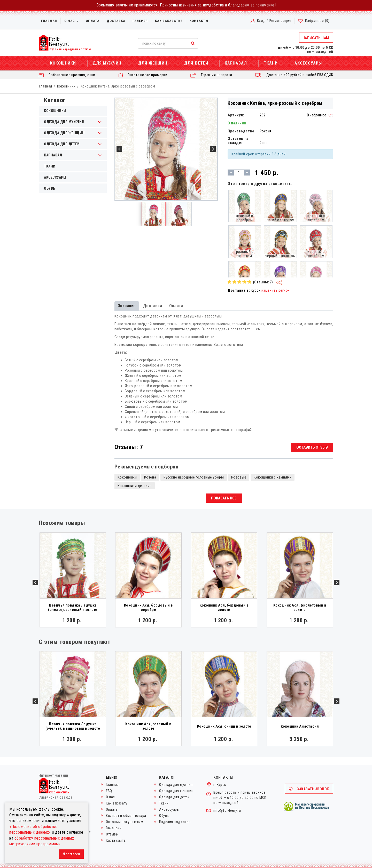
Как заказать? (169, 21)
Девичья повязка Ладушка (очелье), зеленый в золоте (73, 607)
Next (337, 583)
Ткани (271, 63)
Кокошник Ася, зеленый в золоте (148, 726)
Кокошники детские (135, 486)
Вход (261, 21)
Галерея (140, 21)
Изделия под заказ (175, 822)
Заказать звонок (309, 789)
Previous (35, 583)
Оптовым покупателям (125, 822)
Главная (49, 21)
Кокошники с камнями (273, 477)
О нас (71, 21)
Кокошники (63, 63)
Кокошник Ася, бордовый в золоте (224, 607)
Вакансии (114, 828)
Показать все (224, 498)
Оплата (93, 21)
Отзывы (112, 834)
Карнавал (236, 63)
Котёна (150, 477)
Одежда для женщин (64, 133)
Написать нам (316, 38)
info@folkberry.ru (227, 810)
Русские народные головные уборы (194, 477)
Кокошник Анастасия (300, 726)
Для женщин (153, 63)
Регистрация (280, 21)
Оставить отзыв (312, 447)
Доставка (116, 21)
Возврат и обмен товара (126, 816)
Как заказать (117, 803)
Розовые (239, 477)
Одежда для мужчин (64, 122)
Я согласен (71, 854)
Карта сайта (116, 840)
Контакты (199, 21)
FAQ (109, 791)
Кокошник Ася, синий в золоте (224, 726)
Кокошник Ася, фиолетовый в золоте (300, 607)
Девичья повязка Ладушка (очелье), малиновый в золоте (73, 726)
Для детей (196, 63)
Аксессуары (308, 63)
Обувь (50, 188)
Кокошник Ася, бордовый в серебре (149, 607)
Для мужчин (107, 63)
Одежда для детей (62, 144)
